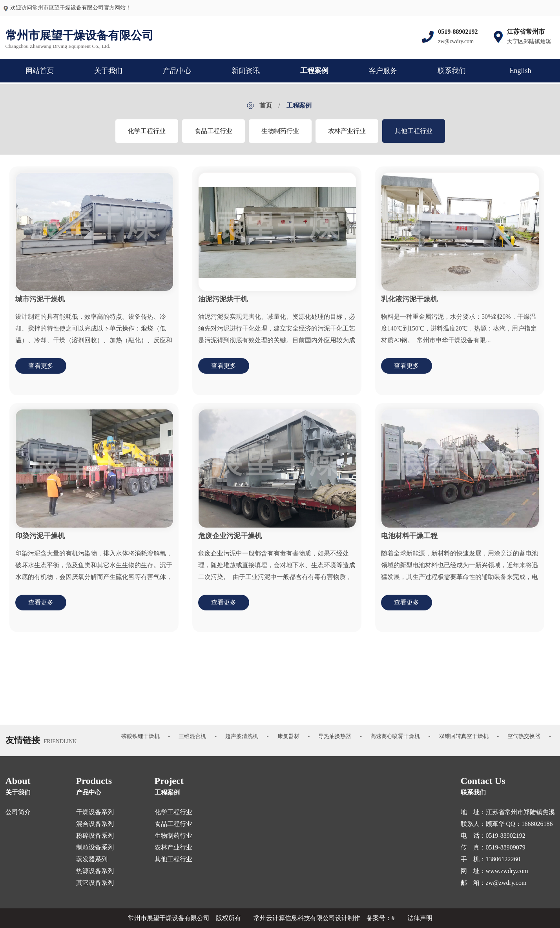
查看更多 (41, 370)
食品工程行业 (213, 135)
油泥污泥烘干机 (223, 303)
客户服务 (383, 71)
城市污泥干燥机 (40, 303)
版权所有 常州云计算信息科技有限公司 (275, 918)
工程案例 (314, 71)
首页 (266, 109)
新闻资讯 (246, 71)
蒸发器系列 (92, 859)
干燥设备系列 (95, 812)
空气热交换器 (524, 736)
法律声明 (420, 918)
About (18, 781)
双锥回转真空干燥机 (464, 736)
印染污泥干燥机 (40, 540)
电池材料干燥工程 (409, 540)
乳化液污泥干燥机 (409, 303)
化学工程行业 (147, 135)
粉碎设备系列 (95, 836)
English (520, 71)
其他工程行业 (414, 135)
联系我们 (452, 71)
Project (169, 781)
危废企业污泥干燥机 (230, 540)
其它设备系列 (95, 883)
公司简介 (18, 812)
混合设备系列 (95, 824)
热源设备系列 (95, 871)
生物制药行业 (280, 135)
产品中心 (177, 71)
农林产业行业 (347, 135)
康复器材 (288, 736)
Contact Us (483, 781)
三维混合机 (192, 736)
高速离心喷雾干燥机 (395, 736)
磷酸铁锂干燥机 (140, 736)
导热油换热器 (335, 736)
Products (94, 781)
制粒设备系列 (95, 847)
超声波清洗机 (242, 736)
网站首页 (40, 71)
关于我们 (108, 71)
